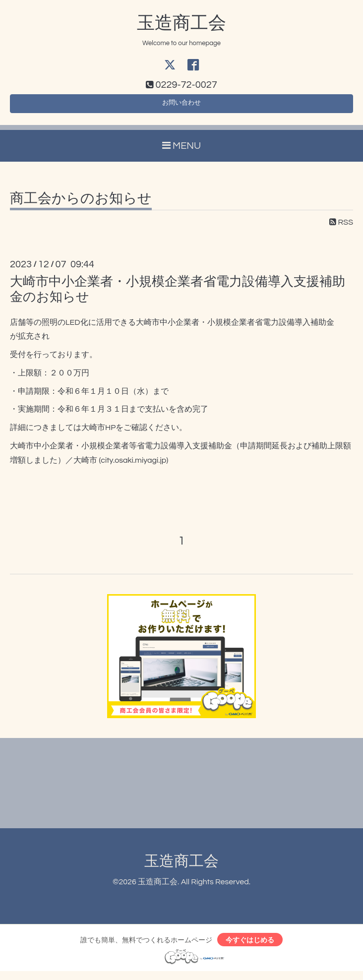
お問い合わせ (181, 107)
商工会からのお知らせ (81, 205)
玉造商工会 (181, 23)
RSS (341, 228)
